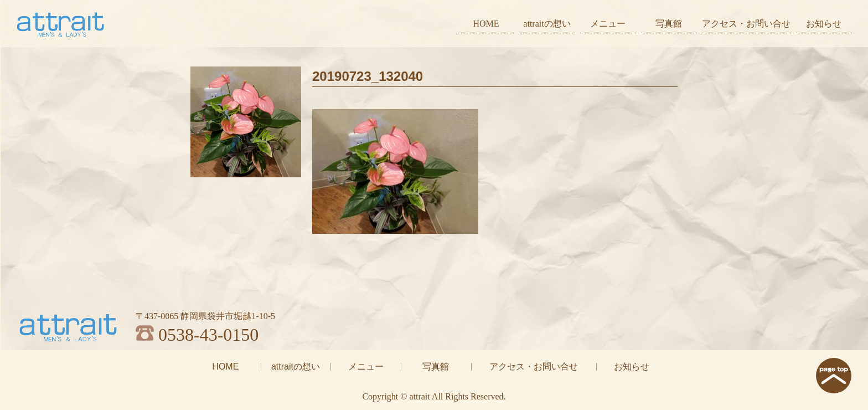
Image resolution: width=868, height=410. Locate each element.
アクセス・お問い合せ (746, 24)
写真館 (669, 24)
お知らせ (824, 24)
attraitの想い (547, 24)
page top (834, 376)
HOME (486, 24)
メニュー (608, 24)
